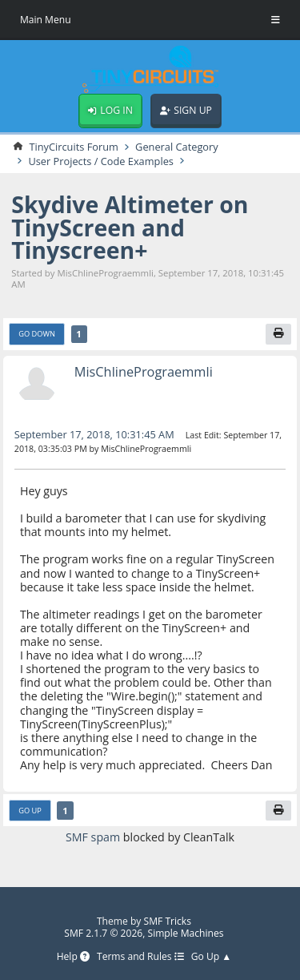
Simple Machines (186, 933)
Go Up (30, 811)
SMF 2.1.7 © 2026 (103, 933)
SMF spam (93, 838)
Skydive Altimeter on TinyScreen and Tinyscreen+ (130, 228)
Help (72, 958)
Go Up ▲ (212, 958)
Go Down (37, 335)
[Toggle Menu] (276, 20)
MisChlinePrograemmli (144, 372)
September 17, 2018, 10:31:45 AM (94, 434)
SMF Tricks (168, 921)
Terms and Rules (140, 958)
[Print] (278, 334)
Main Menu (46, 20)
